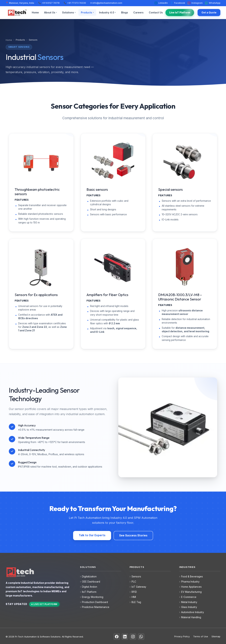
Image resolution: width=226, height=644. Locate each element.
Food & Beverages (192, 577)
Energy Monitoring (93, 597)
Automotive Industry (193, 612)
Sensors (136, 577)
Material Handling (191, 617)
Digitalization (89, 577)
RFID (134, 592)
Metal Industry (189, 602)
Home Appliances (191, 587)
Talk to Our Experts (92, 535)
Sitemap (216, 636)
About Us (50, 12)
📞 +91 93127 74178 (49, 3)
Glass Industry (189, 607)
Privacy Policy (182, 636)
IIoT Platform (89, 592)
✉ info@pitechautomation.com (106, 3)
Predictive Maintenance (96, 607)
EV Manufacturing (191, 592)
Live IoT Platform (180, 13)
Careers (138, 12)
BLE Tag (136, 602)
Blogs (125, 12)
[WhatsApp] (141, 637)
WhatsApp (213, 3)
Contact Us (156, 12)
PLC (134, 582)
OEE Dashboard (91, 582)
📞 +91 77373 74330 (75, 3)
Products (87, 12)
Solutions (69, 12)
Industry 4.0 (107, 12)
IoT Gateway (139, 587)
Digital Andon (90, 587)
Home (35, 12)
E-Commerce (189, 597)
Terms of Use (201, 636)
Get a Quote (209, 13)
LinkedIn (161, 3)
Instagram (195, 3)
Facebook (178, 3)
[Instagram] (133, 637)
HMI (134, 597)
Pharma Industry (190, 582)
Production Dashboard (95, 602)
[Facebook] (117, 637)
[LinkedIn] (125, 637)
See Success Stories (133, 535)
